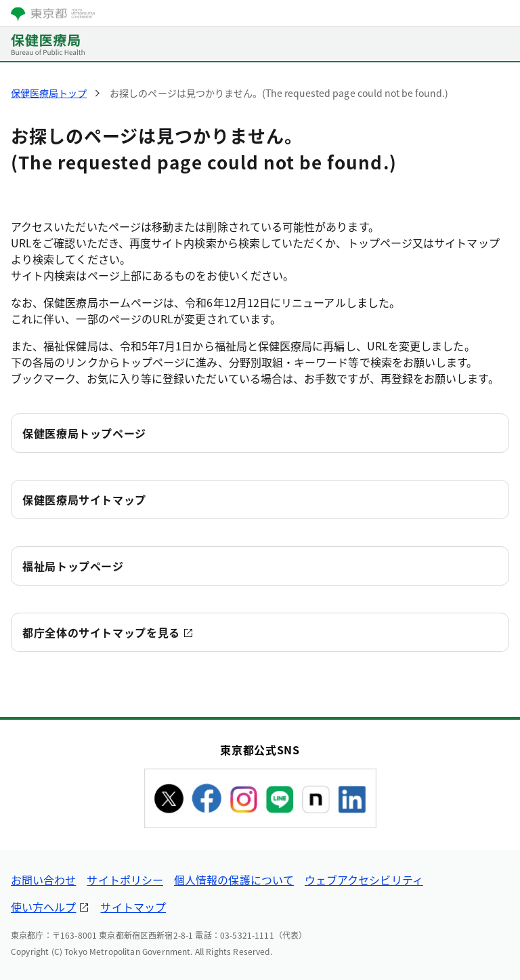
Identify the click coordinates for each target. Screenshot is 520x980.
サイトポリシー (125, 880)
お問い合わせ (43, 880)
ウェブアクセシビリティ (364, 880)
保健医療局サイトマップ (84, 499)
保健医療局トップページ (84, 433)
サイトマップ (133, 907)
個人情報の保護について (234, 880)
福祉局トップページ (73, 566)
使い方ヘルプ (43, 907)
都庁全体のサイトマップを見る (101, 632)
